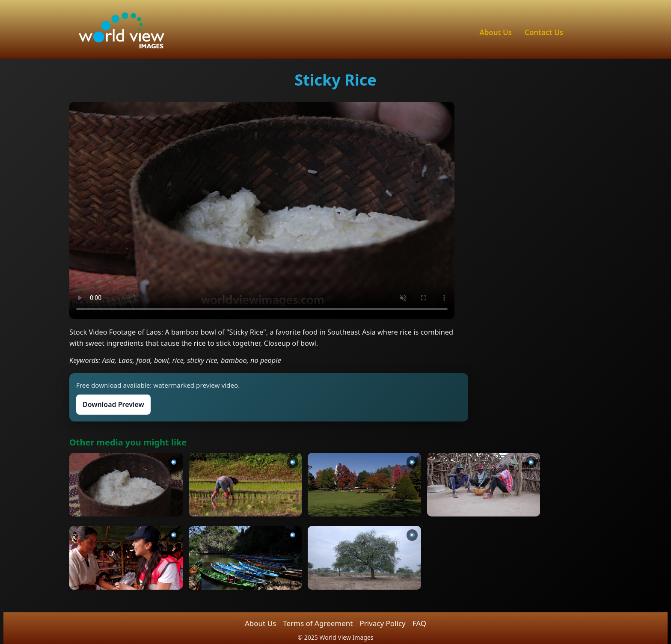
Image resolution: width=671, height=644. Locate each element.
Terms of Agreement (318, 623)
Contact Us (544, 32)
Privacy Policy (382, 623)
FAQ (419, 623)
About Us (496, 32)
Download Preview (113, 404)
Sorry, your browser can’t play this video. (262, 210)
